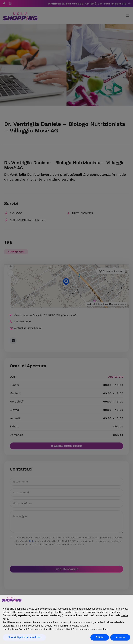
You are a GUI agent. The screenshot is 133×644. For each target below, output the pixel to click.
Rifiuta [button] (100, 637)
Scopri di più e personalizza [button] (24, 637)
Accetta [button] (120, 637)
